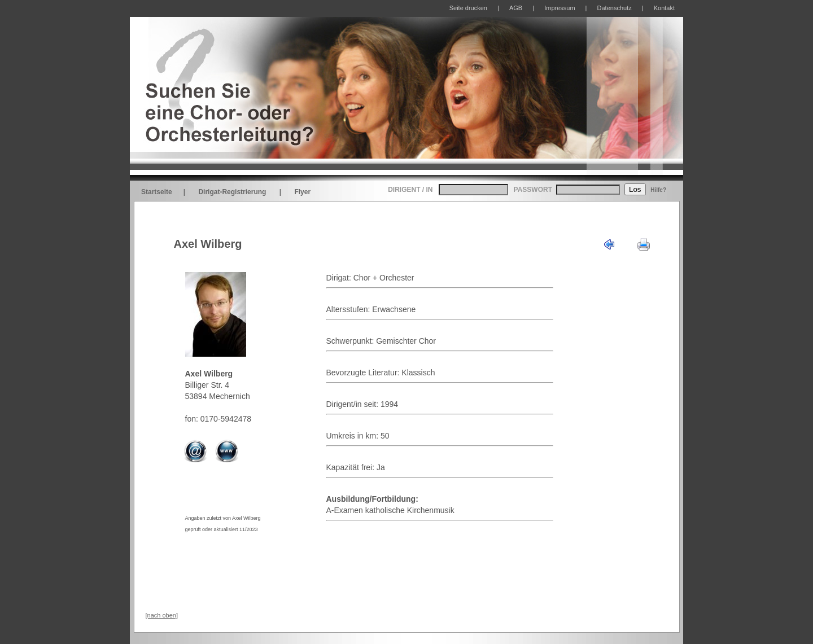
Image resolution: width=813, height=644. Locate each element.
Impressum (560, 8)
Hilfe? (658, 190)
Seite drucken (468, 8)
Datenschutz (615, 8)
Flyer (302, 192)
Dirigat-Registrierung (232, 192)
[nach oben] (162, 615)
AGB (516, 8)
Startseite (157, 192)
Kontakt (664, 8)
